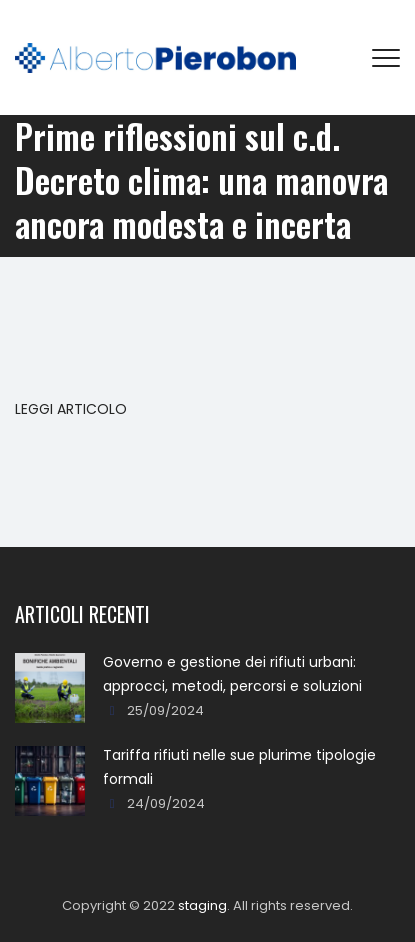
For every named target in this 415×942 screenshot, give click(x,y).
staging (202, 905)
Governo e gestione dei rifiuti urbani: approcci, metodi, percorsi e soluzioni (232, 674)
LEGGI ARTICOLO (71, 409)
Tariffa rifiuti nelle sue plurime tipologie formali (239, 767)
